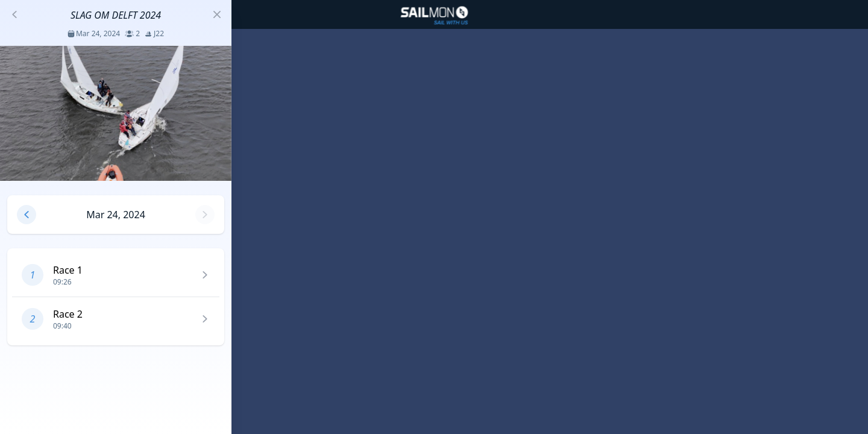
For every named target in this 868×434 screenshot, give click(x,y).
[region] (434, 217)
